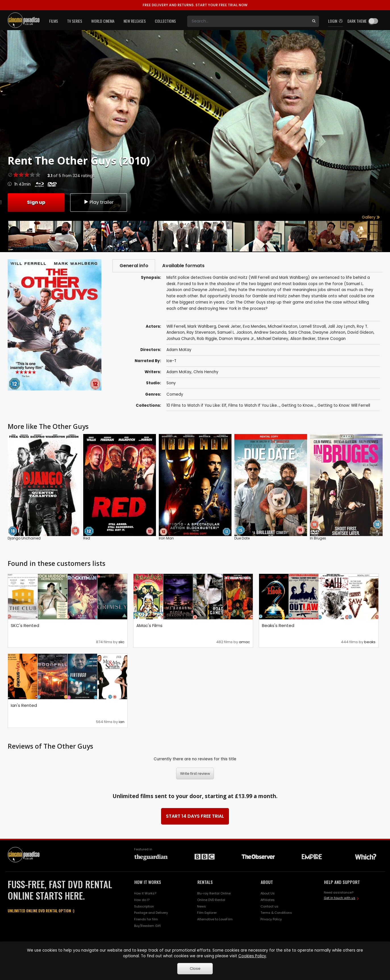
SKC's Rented (25, 626)
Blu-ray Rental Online (214, 894)
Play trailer (99, 202)
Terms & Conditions (276, 913)
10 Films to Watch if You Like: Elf (196, 406)
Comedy (175, 395)
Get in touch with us (340, 898)
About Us (268, 894)
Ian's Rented (24, 706)
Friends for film (146, 920)
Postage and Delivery (151, 913)
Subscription (144, 907)
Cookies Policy (252, 956)
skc (121, 642)
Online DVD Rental (211, 900)
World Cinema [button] (103, 21)
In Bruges (318, 538)
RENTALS (205, 882)
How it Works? (145, 894)
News (202, 907)
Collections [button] (165, 21)
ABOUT (267, 882)
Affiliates (268, 900)
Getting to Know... (299, 406)
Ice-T (171, 361)
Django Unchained (24, 538)
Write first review (195, 774)
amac (244, 642)
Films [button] (54, 21)
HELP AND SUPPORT (342, 882)
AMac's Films (149, 626)
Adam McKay (179, 372)
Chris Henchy (206, 372)
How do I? (142, 900)
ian (122, 722)
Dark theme (357, 21)
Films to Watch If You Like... (254, 406)
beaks (370, 642)
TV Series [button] (75, 21)
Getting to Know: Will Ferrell (344, 406)
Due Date (242, 538)
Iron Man (166, 538)
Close (195, 968)
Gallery (371, 217)
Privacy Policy (271, 920)
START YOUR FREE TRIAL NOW (195, 5)
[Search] (248, 21)
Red (87, 538)
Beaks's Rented (278, 626)
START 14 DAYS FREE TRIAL (195, 816)
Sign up (36, 202)
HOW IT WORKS (148, 882)
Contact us (269, 907)
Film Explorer (207, 913)
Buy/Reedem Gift (147, 926)
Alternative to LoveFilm (215, 920)
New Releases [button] (135, 21)
